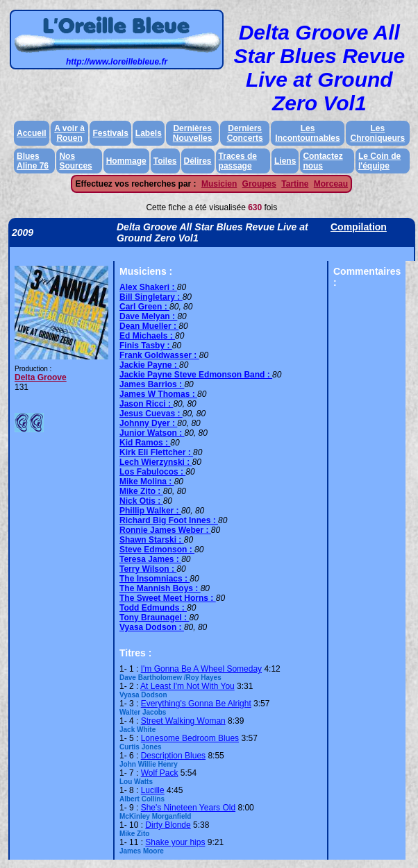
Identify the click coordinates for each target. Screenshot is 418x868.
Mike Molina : (147, 482)
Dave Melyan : (148, 316)
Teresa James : (150, 559)
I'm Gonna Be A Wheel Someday (201, 669)
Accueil (32, 133)
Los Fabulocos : (152, 472)
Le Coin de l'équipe (379, 161)
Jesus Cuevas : (151, 414)
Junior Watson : (152, 433)
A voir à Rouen (69, 133)
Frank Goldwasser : (159, 355)
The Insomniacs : (154, 579)
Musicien (219, 184)
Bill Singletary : (151, 297)
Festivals (110, 133)
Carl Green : (144, 307)
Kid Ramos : (145, 443)
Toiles (165, 161)
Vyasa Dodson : (152, 627)
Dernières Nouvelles (193, 133)
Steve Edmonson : (157, 550)
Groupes (259, 184)
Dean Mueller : (149, 326)
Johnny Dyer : (148, 423)
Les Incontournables (307, 133)
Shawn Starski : (152, 540)
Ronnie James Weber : (165, 530)
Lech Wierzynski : (156, 462)
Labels (149, 133)
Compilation (359, 227)
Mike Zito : (141, 491)
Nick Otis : (141, 501)
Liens (285, 161)
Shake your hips (175, 842)
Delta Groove (41, 377)
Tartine (295, 184)
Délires (198, 161)
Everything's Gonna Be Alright (196, 704)
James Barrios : (152, 384)
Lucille (153, 790)
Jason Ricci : (146, 404)
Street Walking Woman (183, 721)
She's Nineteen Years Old (188, 808)
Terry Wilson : (148, 569)
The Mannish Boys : (160, 588)
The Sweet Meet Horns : (168, 598)
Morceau (331, 184)
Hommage (126, 161)
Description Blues (173, 756)
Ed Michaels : (147, 336)
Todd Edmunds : (153, 608)
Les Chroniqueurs (378, 133)
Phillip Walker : (150, 511)
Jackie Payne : (149, 365)
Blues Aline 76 (33, 161)
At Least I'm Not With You (187, 686)
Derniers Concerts (245, 133)
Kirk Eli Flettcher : (156, 452)
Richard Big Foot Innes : (169, 520)
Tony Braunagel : (154, 618)
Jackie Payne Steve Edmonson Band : (196, 375)
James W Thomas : (158, 394)
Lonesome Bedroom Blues (190, 738)
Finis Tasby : (146, 346)
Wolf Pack (160, 773)
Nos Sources (75, 161)
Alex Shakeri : (148, 287)
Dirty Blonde (168, 825)
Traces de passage (238, 161)
